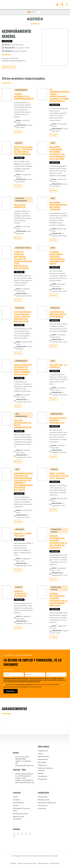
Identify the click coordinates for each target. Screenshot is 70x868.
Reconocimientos (43, 757)
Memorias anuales (44, 800)
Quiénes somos (43, 751)
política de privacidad (24, 684)
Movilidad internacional (20, 814)
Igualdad (41, 773)
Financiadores (42, 779)
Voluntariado (42, 762)
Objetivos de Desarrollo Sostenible (45, 769)
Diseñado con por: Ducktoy (51, 856)
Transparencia (42, 776)
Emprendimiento (18, 803)
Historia (40, 754)
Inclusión (16, 806)
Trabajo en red (42, 765)
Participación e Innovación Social (21, 810)
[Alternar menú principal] (62, 5)
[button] (57, 5)
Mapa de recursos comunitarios (19, 818)
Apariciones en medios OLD (47, 803)
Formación (16, 800)
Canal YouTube (43, 806)
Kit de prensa (42, 808)
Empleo (15, 797)
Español (32, 12)
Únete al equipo (43, 759)
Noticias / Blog (42, 797)
